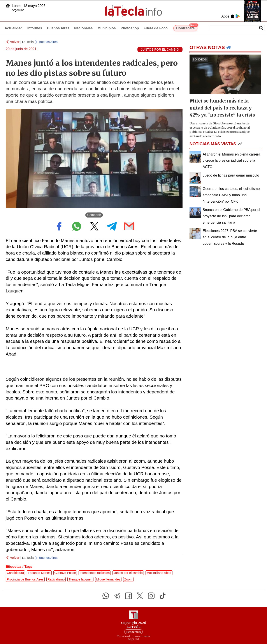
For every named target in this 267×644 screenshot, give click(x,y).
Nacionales (83, 28)
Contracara (187, 28)
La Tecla (28, 42)
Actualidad (14, 28)
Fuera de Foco (156, 28)
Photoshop (130, 28)
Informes (35, 28)
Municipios (107, 28)
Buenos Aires (58, 28)
